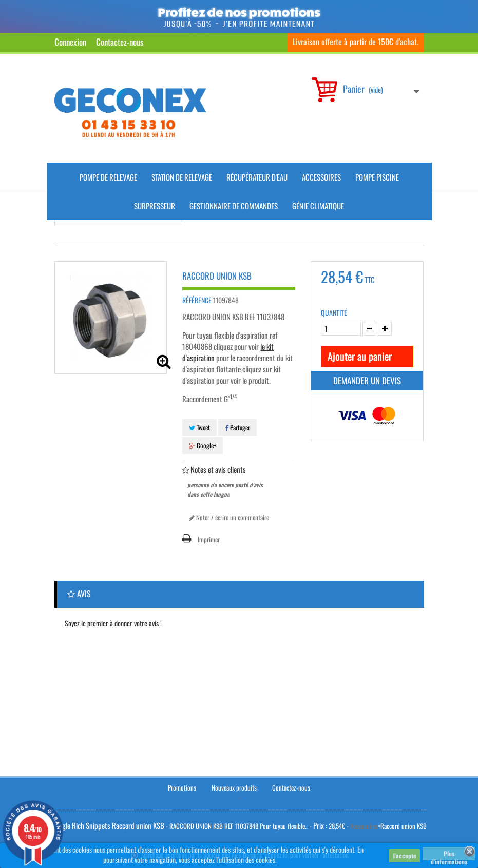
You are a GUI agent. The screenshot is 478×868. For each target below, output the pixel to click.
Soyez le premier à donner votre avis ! (113, 623)
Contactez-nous (120, 42)
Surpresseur (155, 206)
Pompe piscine (377, 177)
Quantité (334, 313)
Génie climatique (318, 206)
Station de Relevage (182, 177)
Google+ (203, 445)
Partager (237, 427)
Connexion (70, 42)
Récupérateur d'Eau (257, 177)
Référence (197, 300)
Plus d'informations (449, 855)
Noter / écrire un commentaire (229, 517)
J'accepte (405, 855)
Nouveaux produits (234, 787)
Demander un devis (367, 380)
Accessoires (321, 177)
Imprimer (209, 539)
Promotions (182, 787)
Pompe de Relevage (108, 177)
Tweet (199, 427)
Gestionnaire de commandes (234, 206)
